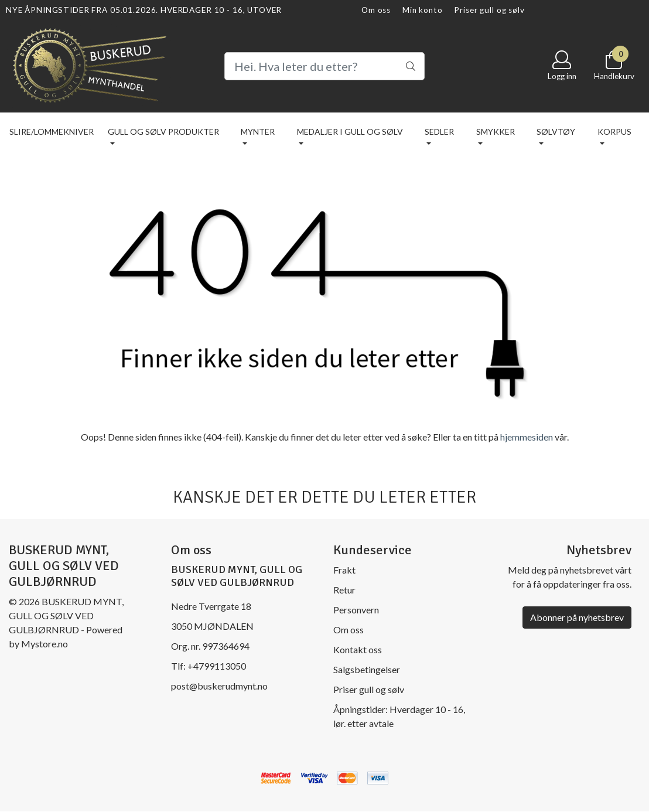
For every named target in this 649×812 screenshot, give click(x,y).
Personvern (356, 610)
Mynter (258, 132)
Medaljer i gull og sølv (350, 132)
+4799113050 (217, 666)
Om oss (376, 10)
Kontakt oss (358, 649)
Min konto (423, 10)
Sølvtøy (556, 132)
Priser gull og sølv (489, 10)
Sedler (439, 132)
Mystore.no (45, 644)
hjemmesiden (527, 437)
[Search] (325, 66)
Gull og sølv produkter (163, 132)
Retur (344, 590)
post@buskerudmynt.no (219, 686)
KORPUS (614, 132)
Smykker (496, 132)
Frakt (344, 570)
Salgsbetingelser (367, 669)
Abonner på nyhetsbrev (577, 617)
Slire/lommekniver (52, 132)
